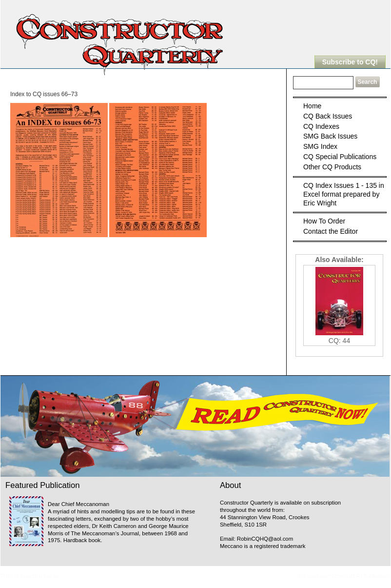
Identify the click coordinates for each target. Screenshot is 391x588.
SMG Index (320, 146)
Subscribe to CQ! (350, 62)
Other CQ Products (332, 167)
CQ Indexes (321, 126)
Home (312, 106)
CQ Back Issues (328, 116)
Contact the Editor (331, 231)
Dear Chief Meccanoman (78, 504)
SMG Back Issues (330, 136)
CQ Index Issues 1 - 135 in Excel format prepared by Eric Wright (344, 194)
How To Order (324, 221)
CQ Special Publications (340, 157)
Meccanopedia (76, 576)
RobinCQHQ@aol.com (265, 539)
